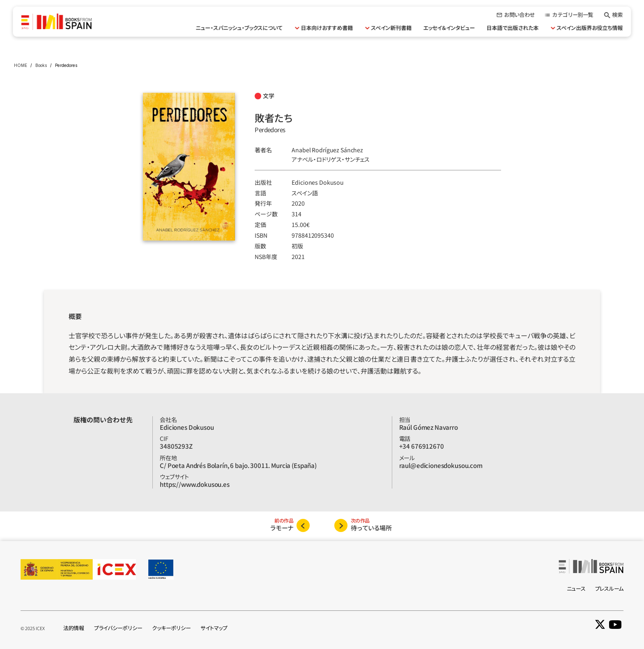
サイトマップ (214, 628)
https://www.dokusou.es (195, 484)
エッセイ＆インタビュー (449, 28)
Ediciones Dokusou (318, 182)
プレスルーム (609, 588)
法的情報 (74, 628)
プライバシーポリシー (118, 628)
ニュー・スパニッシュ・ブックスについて (239, 28)
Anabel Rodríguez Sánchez (327, 150)
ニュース (576, 588)
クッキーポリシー (171, 628)
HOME (21, 65)
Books (41, 65)
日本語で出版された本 (513, 28)
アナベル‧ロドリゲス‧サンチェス (331, 159)
